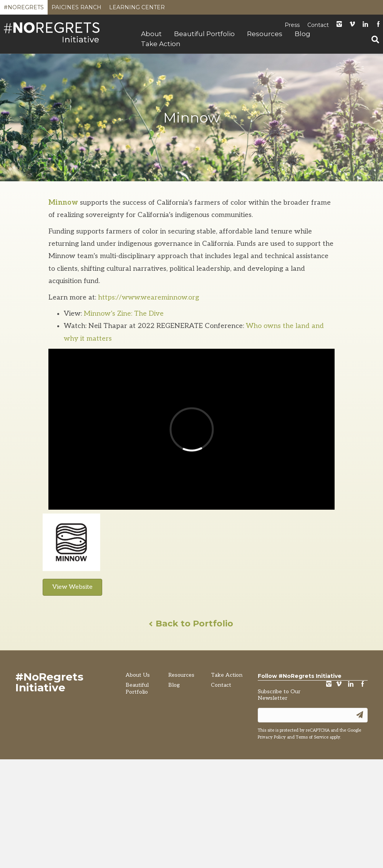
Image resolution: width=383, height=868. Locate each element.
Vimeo (352, 25)
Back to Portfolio (191, 624)
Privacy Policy (272, 737)
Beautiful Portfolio (204, 34)
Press (292, 25)
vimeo (339, 685)
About (151, 34)
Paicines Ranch (76, 9)
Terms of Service (312, 737)
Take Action (161, 44)
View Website (72, 587)
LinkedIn (365, 25)
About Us (138, 675)
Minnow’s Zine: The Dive (124, 314)
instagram (339, 25)
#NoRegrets (24, 9)
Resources (265, 34)
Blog (303, 34)
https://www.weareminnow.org (148, 297)
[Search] (372, 40)
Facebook (363, 685)
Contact (318, 25)
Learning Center (137, 9)
